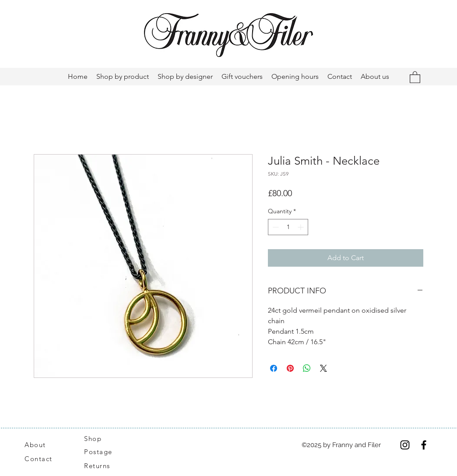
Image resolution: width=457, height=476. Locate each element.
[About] (46, 445)
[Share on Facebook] (274, 368)
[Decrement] (275, 227)
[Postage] (103, 452)
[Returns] (102, 466)
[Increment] (301, 227)
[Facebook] (424, 445)
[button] (415, 77)
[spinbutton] (288, 227)
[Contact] (43, 459)
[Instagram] (405, 445)
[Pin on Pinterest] (290, 368)
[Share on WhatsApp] (307, 368)
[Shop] (98, 439)
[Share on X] (323, 368)
